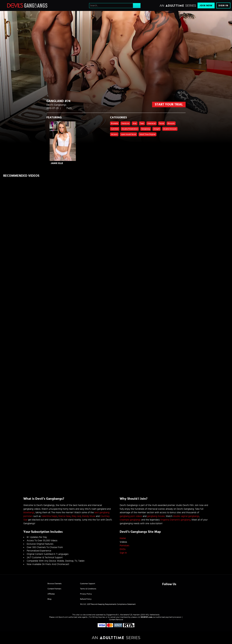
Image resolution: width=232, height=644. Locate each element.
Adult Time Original (147, 134)
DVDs (123, 549)
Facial (162, 123)
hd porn (114, 134)
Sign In (223, 6)
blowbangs (29, 513)
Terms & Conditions (88, 589)
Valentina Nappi (49, 516)
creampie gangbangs (130, 520)
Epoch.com (63, 617)
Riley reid (76, 516)
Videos (123, 542)
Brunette (114, 123)
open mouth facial (128, 134)
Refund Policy (86, 599)
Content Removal (116, 619)
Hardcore (125, 123)
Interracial (152, 123)
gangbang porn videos (131, 516)
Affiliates (51, 594)
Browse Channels (55, 584)
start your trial (169, 104)
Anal (135, 123)
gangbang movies (156, 516)
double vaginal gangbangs (186, 516)
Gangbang (146, 129)
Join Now (206, 6)
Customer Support (88, 584)
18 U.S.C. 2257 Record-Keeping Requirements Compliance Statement (108, 604)
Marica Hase (64, 516)
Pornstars (124, 546)
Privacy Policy (86, 594)
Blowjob (171, 123)
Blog (49, 599)
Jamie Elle (57, 163)
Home (123, 538)
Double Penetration (130, 129)
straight (157, 129)
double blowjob (170, 129)
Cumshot (115, 129)
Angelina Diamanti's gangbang (175, 520)
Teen (142, 123)
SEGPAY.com (147, 617)
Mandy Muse (89, 516)
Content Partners (54, 589)
